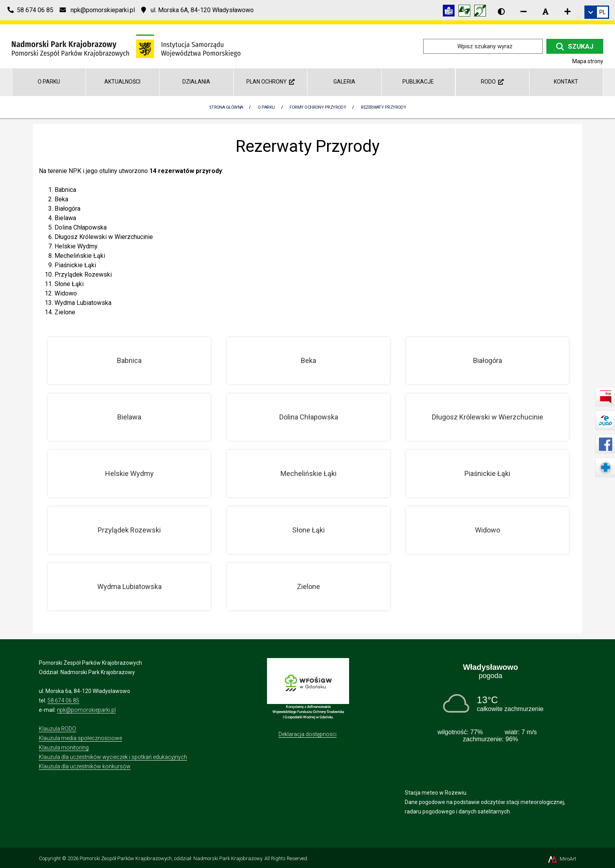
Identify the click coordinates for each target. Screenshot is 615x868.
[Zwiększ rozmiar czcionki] (568, 11)
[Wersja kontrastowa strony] (501, 11)
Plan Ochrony (270, 82)
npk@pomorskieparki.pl (86, 710)
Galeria (344, 82)
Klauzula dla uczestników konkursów (85, 766)
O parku (49, 82)
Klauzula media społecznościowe (80, 738)
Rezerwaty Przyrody (383, 107)
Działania (196, 82)
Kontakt (566, 82)
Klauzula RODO (57, 729)
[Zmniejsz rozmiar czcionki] (524, 11)
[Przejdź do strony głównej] (126, 46)
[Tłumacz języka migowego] (466, 12)
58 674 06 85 (63, 700)
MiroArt (561, 859)
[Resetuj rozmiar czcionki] (546, 11)
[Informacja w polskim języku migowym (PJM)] (482, 12)
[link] (597, 12)
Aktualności (122, 82)
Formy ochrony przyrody (318, 107)
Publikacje (418, 82)
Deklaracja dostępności (307, 734)
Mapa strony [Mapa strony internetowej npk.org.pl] (588, 61)
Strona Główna (226, 107)
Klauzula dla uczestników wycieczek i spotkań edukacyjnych (113, 757)
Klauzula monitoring (64, 748)
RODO (492, 82)
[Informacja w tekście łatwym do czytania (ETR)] (451, 12)
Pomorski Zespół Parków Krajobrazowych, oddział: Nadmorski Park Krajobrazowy (171, 858)
